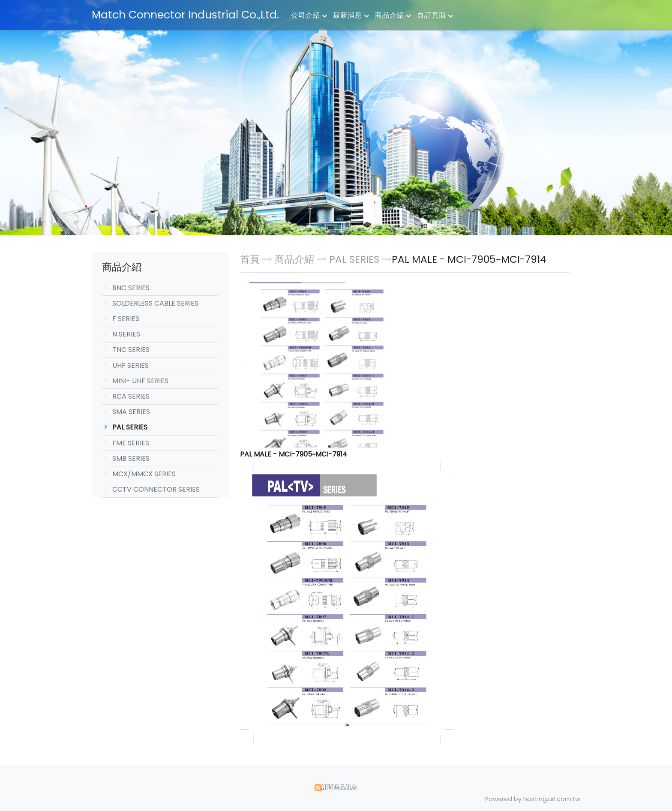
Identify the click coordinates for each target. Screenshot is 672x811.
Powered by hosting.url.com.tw (533, 799)
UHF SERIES (130, 365)
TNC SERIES (131, 350)
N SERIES (126, 334)
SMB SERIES (131, 458)
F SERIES (126, 319)
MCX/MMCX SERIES (144, 474)
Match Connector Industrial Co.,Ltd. (185, 15)
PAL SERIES (130, 427)
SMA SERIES (131, 412)
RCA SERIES (131, 396)
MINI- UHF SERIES (140, 381)
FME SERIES (131, 443)
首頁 (250, 259)
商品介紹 (296, 259)
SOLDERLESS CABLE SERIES (155, 303)
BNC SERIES (131, 288)
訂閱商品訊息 (339, 787)
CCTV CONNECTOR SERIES (156, 489)
